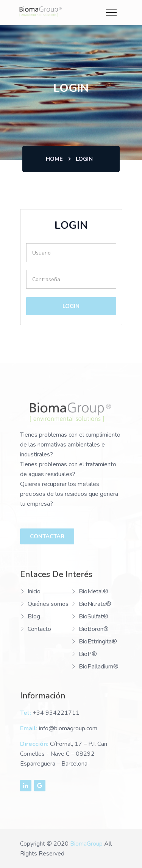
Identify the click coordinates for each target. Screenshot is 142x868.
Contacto (39, 629)
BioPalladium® (99, 667)
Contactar (47, 536)
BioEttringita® (98, 642)
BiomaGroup (86, 844)
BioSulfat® (94, 616)
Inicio (34, 591)
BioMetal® (94, 591)
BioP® (88, 654)
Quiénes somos (48, 604)
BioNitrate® (95, 604)
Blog (34, 616)
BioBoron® (94, 629)
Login (71, 306)
